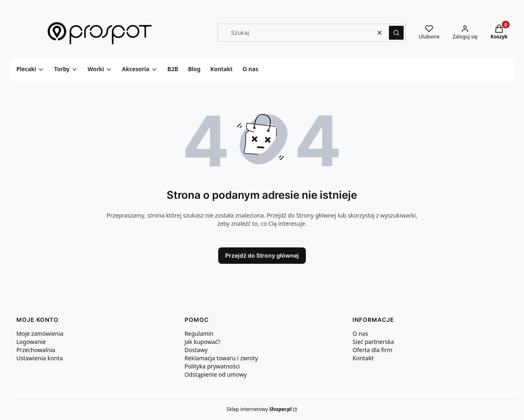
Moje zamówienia (40, 334)
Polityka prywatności (212, 366)
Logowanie (31, 342)
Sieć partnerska (373, 342)
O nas (360, 334)
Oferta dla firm (372, 350)
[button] (396, 33)
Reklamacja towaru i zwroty (221, 358)
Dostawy (196, 350)
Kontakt (363, 358)
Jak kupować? (202, 342)
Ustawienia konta (40, 358)
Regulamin (199, 334)
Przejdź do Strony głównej (262, 255)
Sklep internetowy (259, 409)
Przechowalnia (36, 350)
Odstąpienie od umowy (216, 374)
